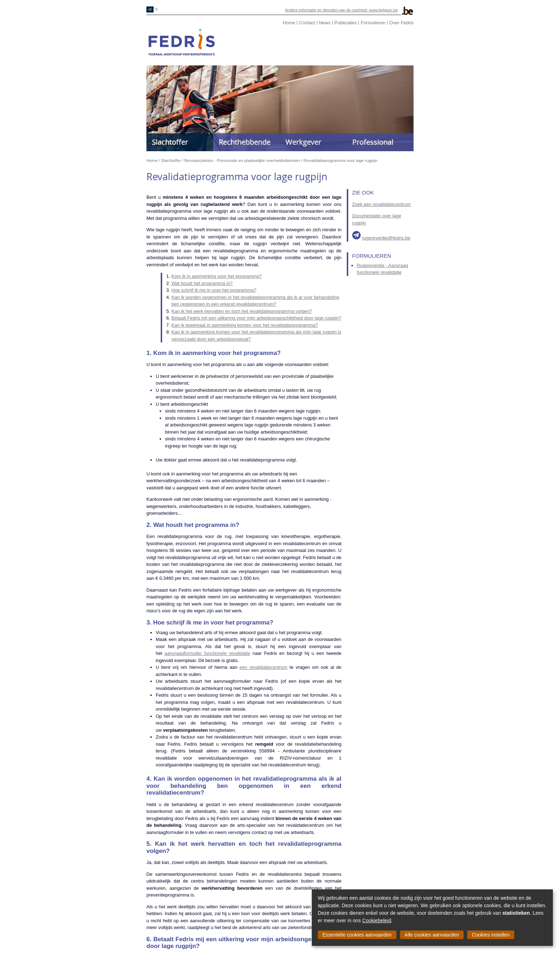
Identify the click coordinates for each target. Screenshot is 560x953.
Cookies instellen (491, 935)
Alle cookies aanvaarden (432, 935)
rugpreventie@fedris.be (386, 238)
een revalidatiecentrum (264, 667)
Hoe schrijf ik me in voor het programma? (214, 290)
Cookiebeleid (377, 920)
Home (289, 23)
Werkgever (303, 142)
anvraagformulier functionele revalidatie (209, 653)
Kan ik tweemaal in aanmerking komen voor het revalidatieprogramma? (245, 325)
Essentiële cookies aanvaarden (357, 935)
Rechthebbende (244, 142)
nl (150, 9)
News (325, 23)
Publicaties (346, 23)
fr (157, 9)
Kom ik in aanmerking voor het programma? (217, 276)
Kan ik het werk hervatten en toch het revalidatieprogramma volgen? (242, 311)
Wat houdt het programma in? (202, 283)
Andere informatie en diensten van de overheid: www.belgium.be (341, 10)
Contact (307, 23)
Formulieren (373, 23)
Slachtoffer (170, 142)
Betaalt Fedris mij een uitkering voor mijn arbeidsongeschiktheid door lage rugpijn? (256, 318)
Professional (373, 142)
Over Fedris (401, 23)
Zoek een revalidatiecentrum (381, 204)
